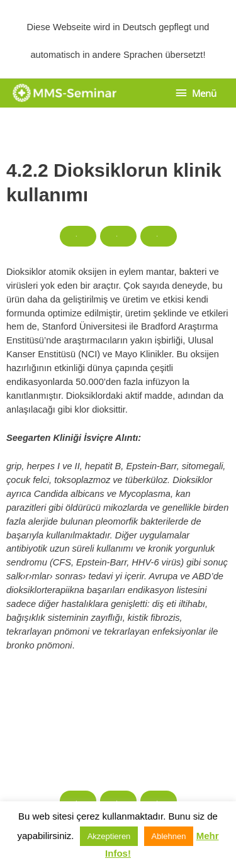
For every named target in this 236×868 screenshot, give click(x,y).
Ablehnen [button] (169, 836)
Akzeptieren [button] (109, 836)
